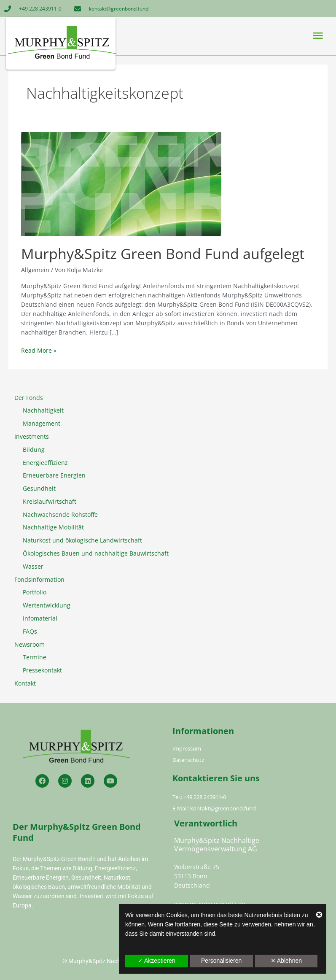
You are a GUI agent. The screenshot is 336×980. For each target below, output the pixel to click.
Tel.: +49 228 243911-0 (199, 797)
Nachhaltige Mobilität (53, 527)
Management (42, 423)
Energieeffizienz (45, 463)
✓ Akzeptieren (157, 961)
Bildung (34, 450)
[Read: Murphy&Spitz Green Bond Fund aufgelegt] (121, 183)
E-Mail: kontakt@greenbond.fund (214, 808)
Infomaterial (40, 618)
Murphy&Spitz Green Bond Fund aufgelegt (163, 254)
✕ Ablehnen (286, 961)
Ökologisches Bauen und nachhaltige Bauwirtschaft (96, 553)
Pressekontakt (42, 670)
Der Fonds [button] (29, 398)
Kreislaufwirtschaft (50, 501)
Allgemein (35, 270)
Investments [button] (32, 436)
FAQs (30, 631)
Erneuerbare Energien (54, 475)
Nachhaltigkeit (43, 410)
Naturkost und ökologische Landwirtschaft (82, 540)
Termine (35, 657)
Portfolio (35, 592)
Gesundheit (39, 488)
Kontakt (25, 683)
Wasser (33, 566)
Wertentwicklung (47, 605)
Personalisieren (222, 961)
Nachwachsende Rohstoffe (60, 514)
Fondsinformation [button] (39, 579)
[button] (246, 36)
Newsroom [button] (30, 644)
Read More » (39, 350)
